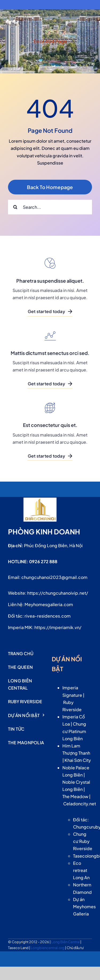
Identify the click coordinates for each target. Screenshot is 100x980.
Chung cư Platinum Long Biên (74, 731)
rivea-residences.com (48, 616)
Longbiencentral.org (48, 948)
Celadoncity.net (80, 804)
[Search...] (50, 207)
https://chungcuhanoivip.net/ (58, 593)
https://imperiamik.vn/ (58, 627)
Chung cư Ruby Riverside (83, 841)
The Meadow (75, 796)
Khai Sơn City (78, 760)
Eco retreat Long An (81, 870)
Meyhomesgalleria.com (49, 604)
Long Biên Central (66, 942)
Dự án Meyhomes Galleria (84, 907)
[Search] (15, 207)
